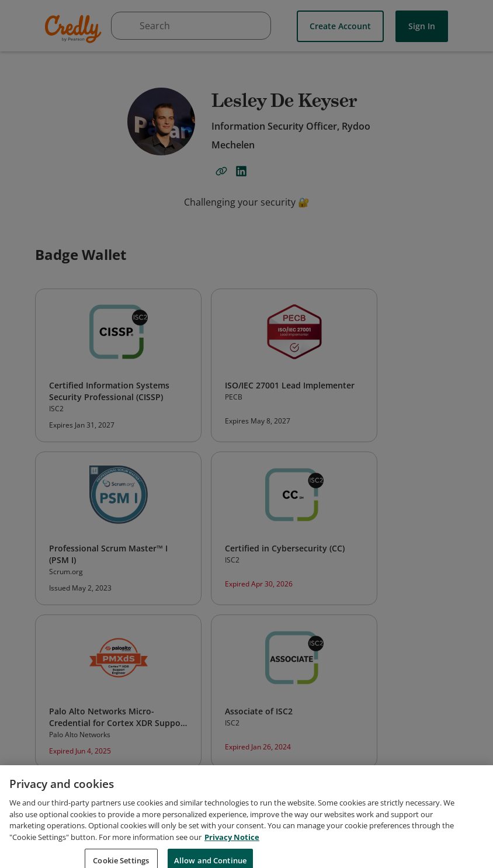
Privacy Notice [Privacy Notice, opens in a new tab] (232, 848)
